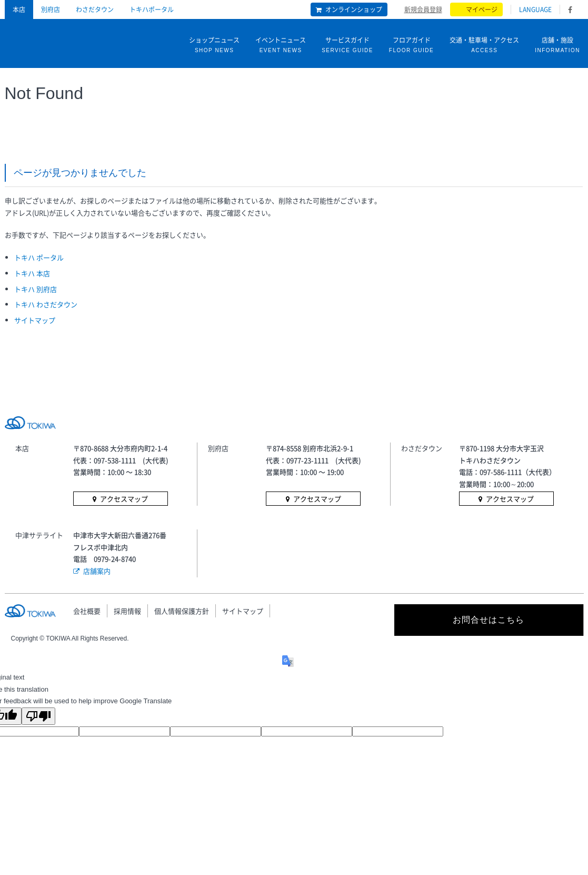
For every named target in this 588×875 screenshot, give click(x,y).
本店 (19, 9)
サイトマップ (35, 320)
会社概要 (87, 611)
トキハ (46, 41)
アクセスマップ (124, 499)
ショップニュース (214, 45)
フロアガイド (411, 45)
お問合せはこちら (489, 620)
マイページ (482, 9)
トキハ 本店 (32, 273)
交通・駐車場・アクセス (484, 45)
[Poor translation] (38, 716)
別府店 (51, 9)
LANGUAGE (535, 9)
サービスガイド (347, 45)
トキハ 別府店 (36, 289)
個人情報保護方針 (182, 611)
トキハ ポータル (39, 257)
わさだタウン (95, 9)
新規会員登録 (423, 9)
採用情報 (127, 611)
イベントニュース (281, 45)
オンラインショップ (354, 9)
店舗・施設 (557, 45)
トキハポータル (152, 9)
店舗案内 (97, 571)
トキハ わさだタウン (46, 304)
